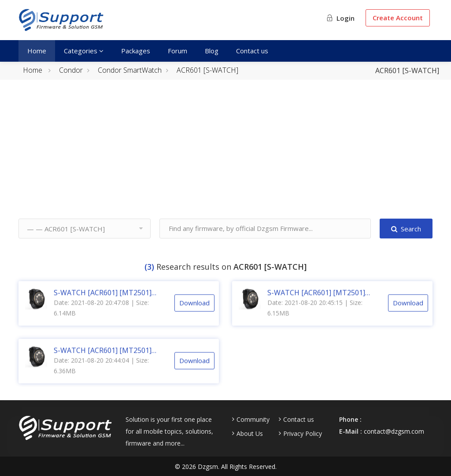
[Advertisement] (225, 157)
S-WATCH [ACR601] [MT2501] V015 (316, 301)
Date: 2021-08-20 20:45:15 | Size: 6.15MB (315, 316)
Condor (71, 70)
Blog (212, 51)
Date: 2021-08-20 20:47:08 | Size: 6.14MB (101, 316)
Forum (177, 51)
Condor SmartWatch (130, 70)
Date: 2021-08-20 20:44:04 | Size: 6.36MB (101, 374)
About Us (250, 434)
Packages (136, 51)
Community (253, 420)
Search (406, 229)
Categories (84, 51)
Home (37, 51)
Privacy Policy (303, 434)
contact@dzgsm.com (394, 431)
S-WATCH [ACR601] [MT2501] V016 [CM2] (103, 301)
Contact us (252, 51)
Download (194, 311)
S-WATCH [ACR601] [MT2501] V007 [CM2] (103, 358)
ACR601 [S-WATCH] (207, 70)
